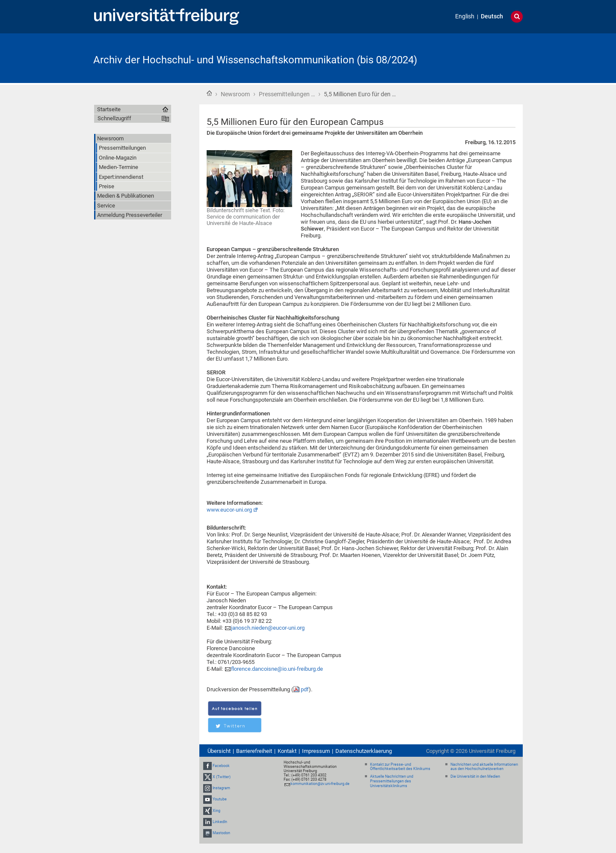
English (465, 16)
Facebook (221, 766)
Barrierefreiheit (254, 751)
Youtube (220, 799)
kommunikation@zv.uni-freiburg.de (320, 784)
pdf (305, 689)
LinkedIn (220, 822)
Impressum (316, 751)
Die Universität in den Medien (475, 776)
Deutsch (492, 16)
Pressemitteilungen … (287, 94)
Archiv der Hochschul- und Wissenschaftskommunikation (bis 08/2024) (255, 60)
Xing (216, 811)
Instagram (221, 788)
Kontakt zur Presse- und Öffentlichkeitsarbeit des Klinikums (400, 767)
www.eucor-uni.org (229, 510)
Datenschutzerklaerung (364, 751)
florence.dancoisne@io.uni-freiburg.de (277, 669)
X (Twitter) (222, 777)
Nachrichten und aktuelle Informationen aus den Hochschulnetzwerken (484, 767)
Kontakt (287, 751)
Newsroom (235, 94)
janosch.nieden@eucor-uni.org (268, 628)
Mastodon (221, 833)
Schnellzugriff (114, 118)
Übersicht (219, 751)
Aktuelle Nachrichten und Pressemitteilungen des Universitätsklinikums (392, 781)
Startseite (209, 93)
